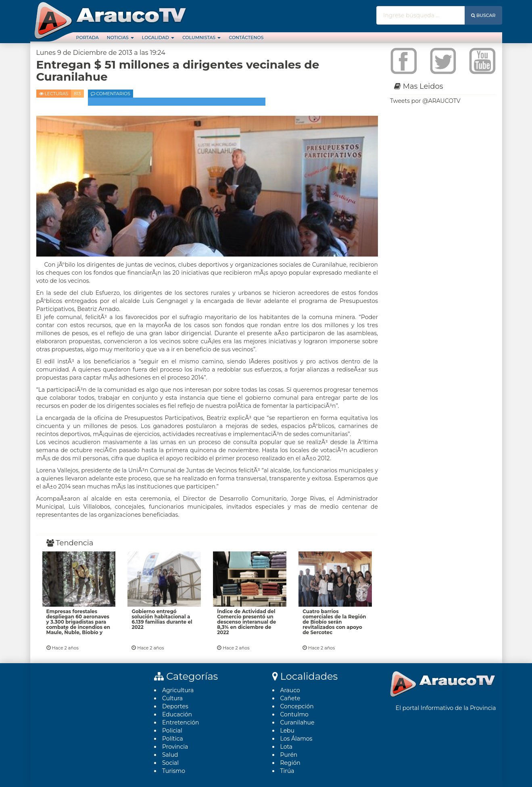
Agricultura (178, 690)
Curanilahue (297, 722)
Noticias (120, 38)
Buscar (483, 15)
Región (290, 763)
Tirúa (287, 771)
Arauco (290, 690)
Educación (177, 714)
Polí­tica (173, 739)
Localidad (158, 38)
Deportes (175, 706)
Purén (289, 755)
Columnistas (201, 38)
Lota (287, 747)
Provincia (175, 747)
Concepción (297, 706)
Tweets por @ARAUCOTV (425, 101)
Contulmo (294, 714)
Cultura (172, 698)
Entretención (181, 722)
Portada (88, 38)
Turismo (174, 771)
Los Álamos (296, 739)
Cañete (290, 698)
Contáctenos (246, 38)
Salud (170, 755)
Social (170, 763)
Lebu (288, 731)
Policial (172, 731)
